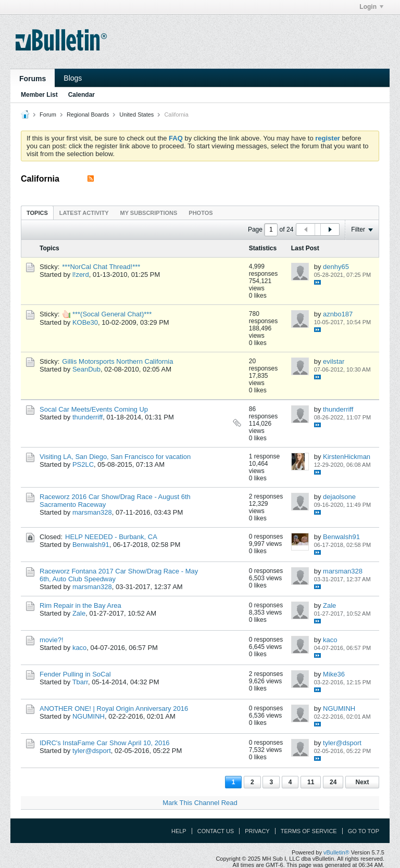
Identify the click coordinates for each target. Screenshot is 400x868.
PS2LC (83, 464)
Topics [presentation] (37, 213)
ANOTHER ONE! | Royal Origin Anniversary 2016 (114, 709)
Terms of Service (309, 831)
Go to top (364, 831)
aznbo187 (338, 314)
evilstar (334, 361)
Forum (48, 114)
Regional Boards (88, 114)
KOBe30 (85, 322)
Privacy (257, 831)
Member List (39, 95)
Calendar (82, 95)
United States (136, 114)
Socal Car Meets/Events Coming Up (94, 409)
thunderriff (87, 417)
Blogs (73, 78)
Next (362, 782)
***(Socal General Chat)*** (112, 314)
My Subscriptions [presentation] (149, 213)
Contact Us (216, 831)
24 (333, 782)
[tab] (37, 213)
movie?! (52, 640)
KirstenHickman (347, 457)
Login (371, 7)
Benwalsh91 (91, 545)
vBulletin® (336, 852)
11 (311, 782)
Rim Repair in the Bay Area (80, 605)
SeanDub (86, 369)
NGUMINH (89, 716)
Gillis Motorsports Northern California (117, 361)
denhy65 (336, 267)
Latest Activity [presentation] (84, 213)
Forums (33, 79)
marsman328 (92, 512)
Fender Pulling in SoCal (75, 674)
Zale (79, 613)
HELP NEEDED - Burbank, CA (111, 537)
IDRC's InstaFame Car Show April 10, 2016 (105, 743)
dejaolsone (339, 497)
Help (179, 831)
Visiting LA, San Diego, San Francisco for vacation (115, 457)
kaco (79, 648)
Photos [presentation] (201, 213)
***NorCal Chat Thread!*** (101, 267)
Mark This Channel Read (200, 803)
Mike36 (334, 674)
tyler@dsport (92, 751)
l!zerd (81, 275)
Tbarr (80, 682)
